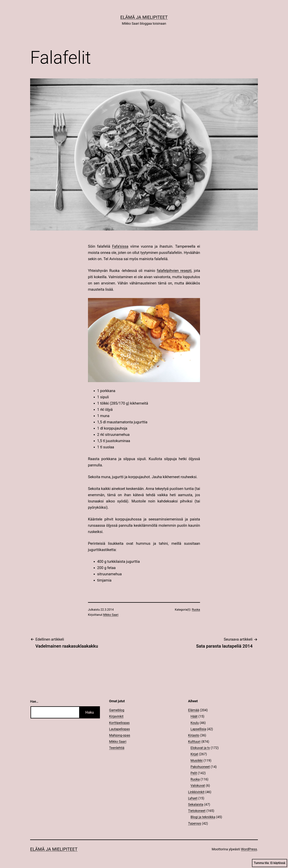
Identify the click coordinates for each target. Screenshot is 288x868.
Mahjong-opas (120, 735)
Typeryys (195, 823)
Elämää (194, 710)
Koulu (195, 723)
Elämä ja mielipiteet (144, 17)
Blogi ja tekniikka (203, 817)
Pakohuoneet (200, 767)
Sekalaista (196, 804)
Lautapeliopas (119, 729)
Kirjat (194, 754)
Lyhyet (193, 798)
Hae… (34, 701)
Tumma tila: (270, 863)
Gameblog (117, 710)
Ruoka (196, 610)
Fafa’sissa (120, 246)
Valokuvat (198, 785)
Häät (194, 716)
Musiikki (197, 760)
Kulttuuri (194, 742)
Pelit (194, 773)
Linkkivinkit (196, 792)
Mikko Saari (111, 615)
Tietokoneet (197, 811)
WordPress (249, 849)
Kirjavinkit (116, 716)
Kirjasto (194, 735)
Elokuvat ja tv (200, 748)
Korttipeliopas (119, 723)
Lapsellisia (198, 729)
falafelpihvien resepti (174, 271)
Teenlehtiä (117, 748)
